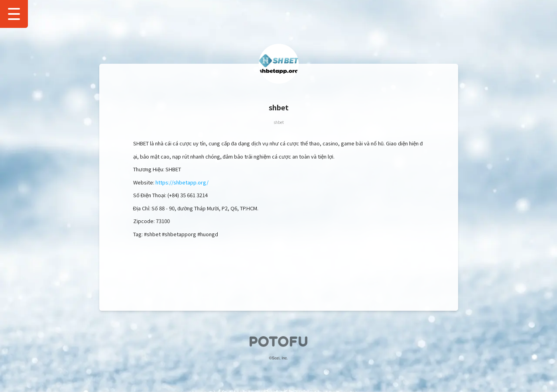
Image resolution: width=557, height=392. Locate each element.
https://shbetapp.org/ (182, 182)
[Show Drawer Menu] (14, 14)
